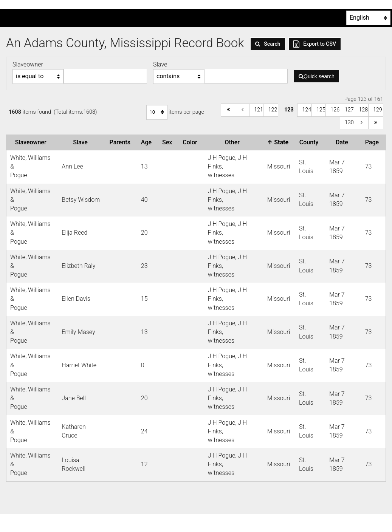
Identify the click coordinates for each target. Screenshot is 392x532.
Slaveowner (32, 142)
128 (363, 110)
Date (343, 142)
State (279, 142)
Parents (122, 142)
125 (321, 110)
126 (335, 110)
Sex (169, 142)
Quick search (317, 76)
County (310, 142)
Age (148, 142)
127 (349, 110)
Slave (82, 142)
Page (373, 142)
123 (289, 110)
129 (378, 110)
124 (307, 110)
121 (259, 110)
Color (191, 142)
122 (273, 110)
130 (349, 123)
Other (234, 142)
